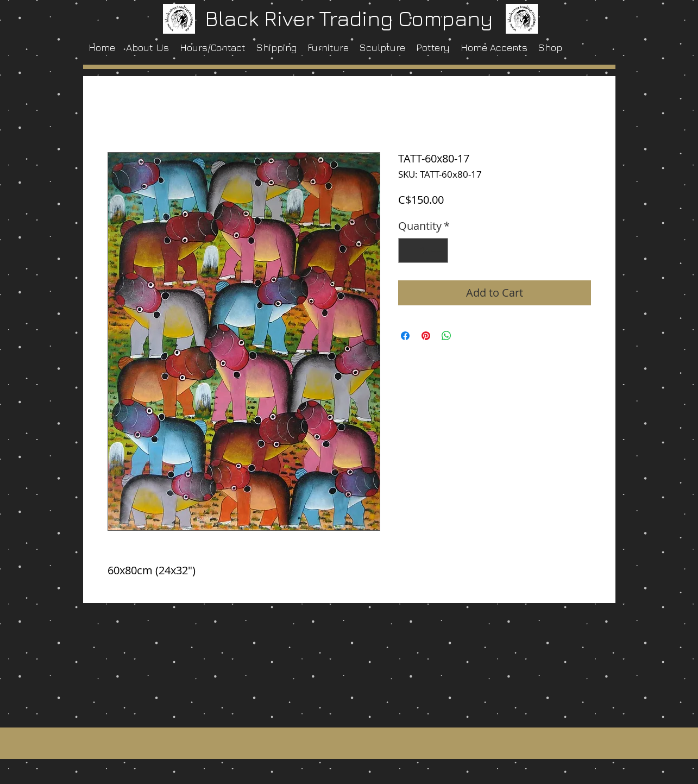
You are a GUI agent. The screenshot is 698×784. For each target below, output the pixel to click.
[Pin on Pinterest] (426, 336)
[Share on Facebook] (405, 336)
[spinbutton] (423, 250)
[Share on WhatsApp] (447, 336)
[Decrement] (409, 250)
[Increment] (437, 250)
